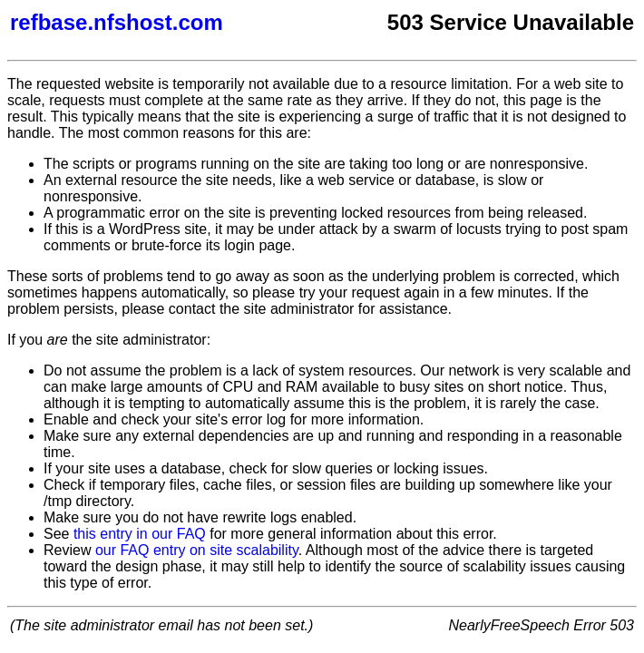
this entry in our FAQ (140, 534)
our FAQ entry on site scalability (197, 550)
